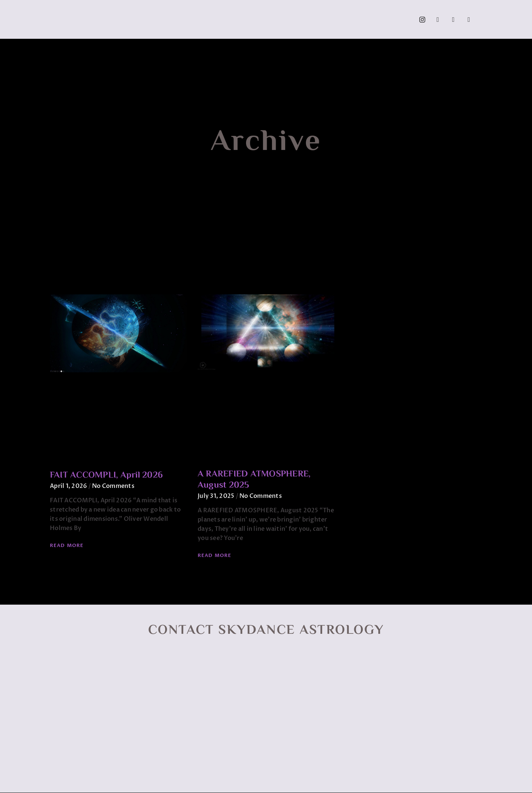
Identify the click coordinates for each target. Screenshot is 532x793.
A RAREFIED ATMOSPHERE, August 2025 (254, 480)
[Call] (469, 20)
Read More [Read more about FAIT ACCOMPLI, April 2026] (67, 546)
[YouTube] (453, 20)
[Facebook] (438, 20)
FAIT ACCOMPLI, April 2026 (106, 476)
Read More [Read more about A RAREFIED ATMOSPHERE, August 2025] (214, 556)
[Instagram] (422, 20)
